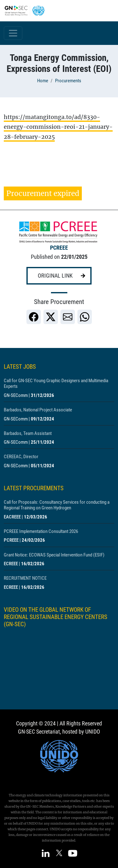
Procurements (68, 81)
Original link (55, 276)
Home (43, 81)
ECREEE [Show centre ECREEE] (11, 564)
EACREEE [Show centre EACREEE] (12, 517)
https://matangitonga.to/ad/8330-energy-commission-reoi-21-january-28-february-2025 (58, 127)
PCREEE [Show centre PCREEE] (59, 248)
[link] (34, 317)
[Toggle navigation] (13, 33)
